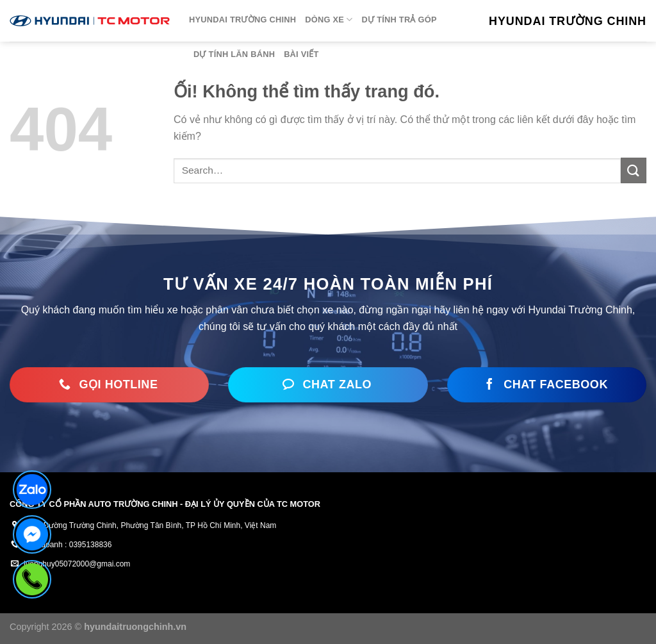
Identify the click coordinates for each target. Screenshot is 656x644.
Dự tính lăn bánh (234, 54)
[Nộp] (634, 170)
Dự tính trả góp (399, 20)
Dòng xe (329, 20)
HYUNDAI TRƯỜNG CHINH (242, 20)
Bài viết (301, 54)
